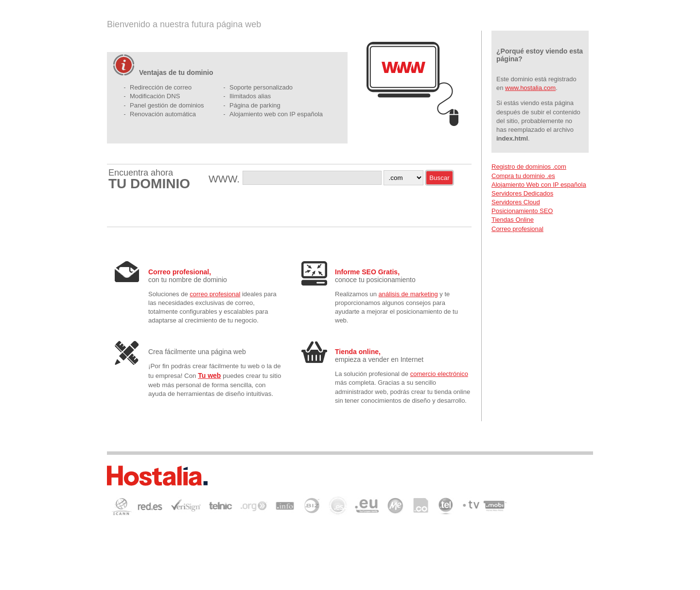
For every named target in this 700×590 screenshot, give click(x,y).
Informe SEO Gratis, (367, 272)
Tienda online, (358, 352)
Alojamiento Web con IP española (539, 185)
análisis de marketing (408, 294)
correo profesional (215, 294)
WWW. (226, 179)
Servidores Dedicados (522, 193)
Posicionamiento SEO (522, 211)
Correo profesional (517, 229)
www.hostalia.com (530, 88)
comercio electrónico (439, 374)
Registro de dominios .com (529, 167)
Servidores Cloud (516, 202)
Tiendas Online (513, 220)
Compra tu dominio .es (523, 176)
